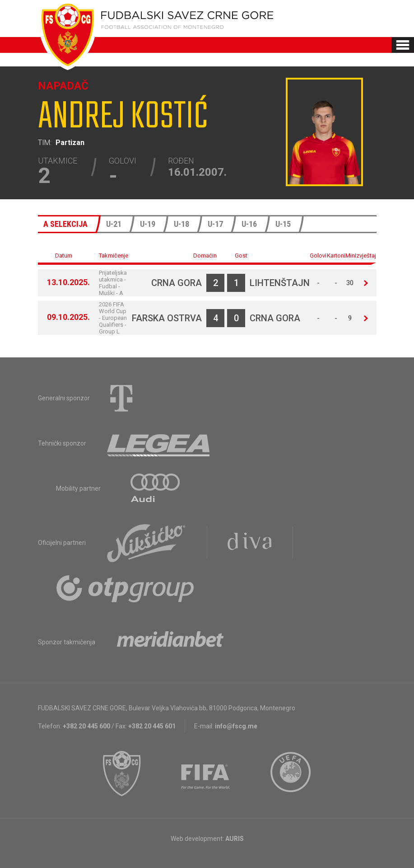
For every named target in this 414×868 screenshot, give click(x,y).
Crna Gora (177, 283)
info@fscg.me (236, 726)
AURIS (235, 839)
